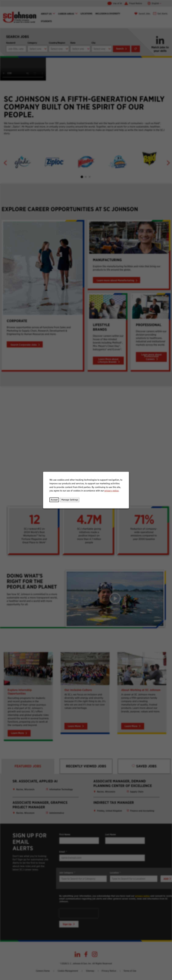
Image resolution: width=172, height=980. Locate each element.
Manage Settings (70, 500)
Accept (55, 500)
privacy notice (111, 491)
